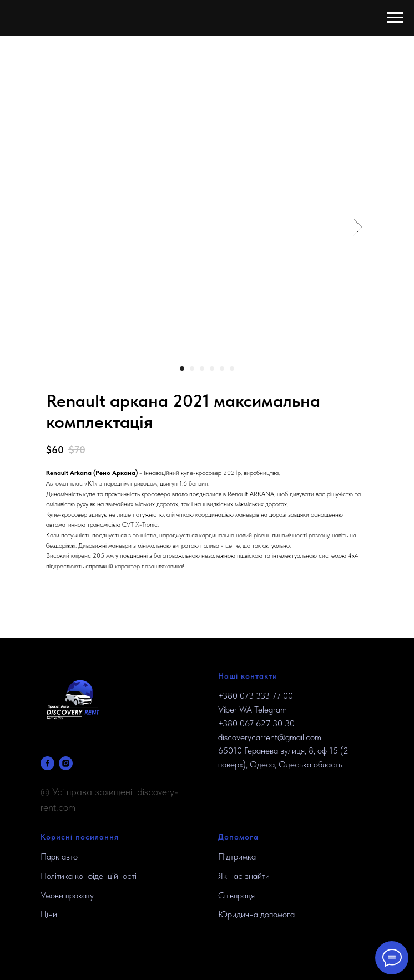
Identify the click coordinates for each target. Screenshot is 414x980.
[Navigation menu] (395, 18)
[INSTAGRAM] (66, 763)
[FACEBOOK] (47, 763)
